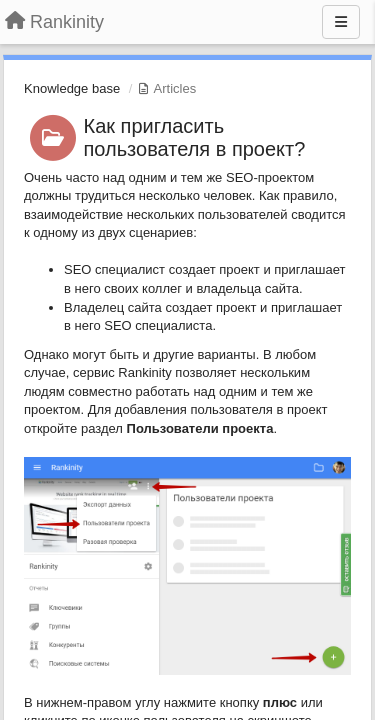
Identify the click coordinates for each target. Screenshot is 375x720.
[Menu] (341, 22)
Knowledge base (72, 88)
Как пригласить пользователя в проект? (195, 137)
